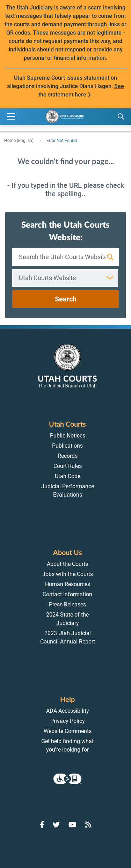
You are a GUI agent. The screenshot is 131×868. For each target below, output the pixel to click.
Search (66, 299)
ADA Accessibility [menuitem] (68, 711)
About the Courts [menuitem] (67, 564)
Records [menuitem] (68, 456)
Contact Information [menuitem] (67, 594)
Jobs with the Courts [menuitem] (68, 574)
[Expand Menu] (11, 117)
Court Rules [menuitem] (68, 466)
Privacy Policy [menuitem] (68, 721)
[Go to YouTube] (72, 825)
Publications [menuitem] (67, 446)
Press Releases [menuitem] (67, 604)
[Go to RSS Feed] (88, 825)
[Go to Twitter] (56, 825)
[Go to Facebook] (42, 825)
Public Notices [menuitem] (68, 436)
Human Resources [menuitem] (68, 584)
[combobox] (65, 278)
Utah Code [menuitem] (68, 476)
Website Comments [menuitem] (68, 731)
